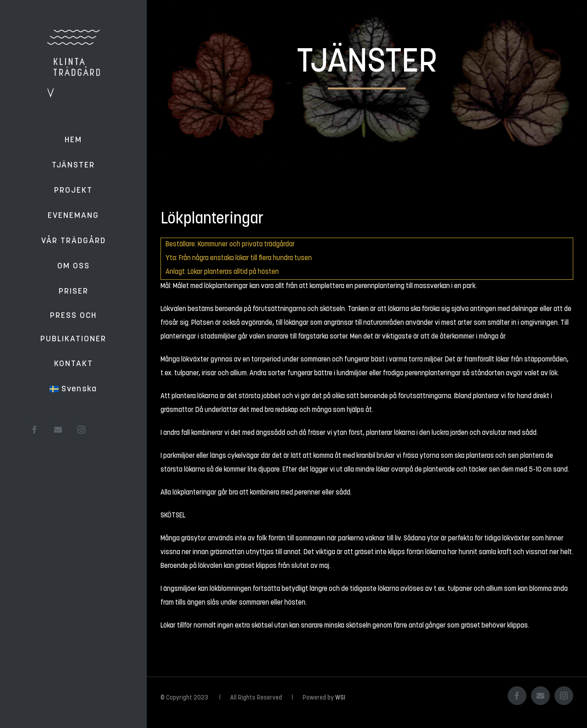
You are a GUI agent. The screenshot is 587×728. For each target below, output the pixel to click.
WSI (340, 698)
